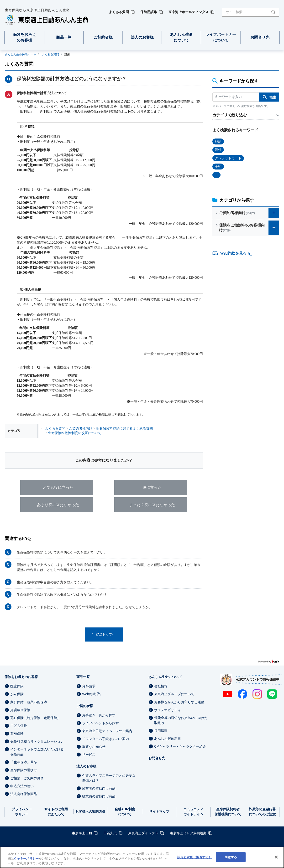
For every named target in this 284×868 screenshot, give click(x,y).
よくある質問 (50, 54)
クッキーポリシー (26, 859)
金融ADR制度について (125, 812)
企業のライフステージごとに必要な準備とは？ (109, 778)
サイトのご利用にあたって (56, 812)
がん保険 (17, 694)
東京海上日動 (82, 833)
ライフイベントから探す (100, 723)
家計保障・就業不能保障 (29, 702)
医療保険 (17, 686)
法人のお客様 (86, 766)
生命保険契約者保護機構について (228, 812)
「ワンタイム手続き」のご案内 (105, 739)
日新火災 (110, 833)
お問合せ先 (157, 758)
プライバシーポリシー (22, 812)
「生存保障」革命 (24, 762)
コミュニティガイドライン (194, 812)
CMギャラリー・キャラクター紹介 (180, 746)
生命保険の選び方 (24, 770)
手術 (218, 167)
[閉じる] (276, 857)
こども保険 (19, 726)
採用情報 (161, 731)
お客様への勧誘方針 (90, 812)
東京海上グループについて (174, 694)
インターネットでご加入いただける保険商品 (37, 752)
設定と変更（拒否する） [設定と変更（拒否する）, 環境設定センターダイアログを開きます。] (195, 857)
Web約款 (89, 694)
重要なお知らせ (94, 747)
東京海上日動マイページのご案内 (107, 731)
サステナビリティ (168, 710)
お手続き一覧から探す (99, 715)
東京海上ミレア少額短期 (188, 833)
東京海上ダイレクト (143, 833)
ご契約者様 (85, 706)
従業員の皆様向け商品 (99, 796)
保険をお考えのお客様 (21, 677)
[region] (142, 857)
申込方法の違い (22, 786)
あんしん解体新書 (168, 739)
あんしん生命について (165, 677)
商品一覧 (83, 677)
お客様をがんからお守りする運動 (179, 702)
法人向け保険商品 (24, 794)
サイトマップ (159, 812)
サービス (89, 755)
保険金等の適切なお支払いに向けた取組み (181, 720)
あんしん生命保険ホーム (21, 54)
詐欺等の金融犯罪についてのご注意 (262, 812)
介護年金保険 (20, 710)
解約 (218, 141)
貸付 (218, 150)
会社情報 (161, 686)
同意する (231, 857)
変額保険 (17, 734)
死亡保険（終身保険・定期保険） (35, 718)
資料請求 (89, 686)
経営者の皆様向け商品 (99, 788)
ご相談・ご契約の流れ (27, 778)
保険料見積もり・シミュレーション (37, 741)
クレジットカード (228, 158)
